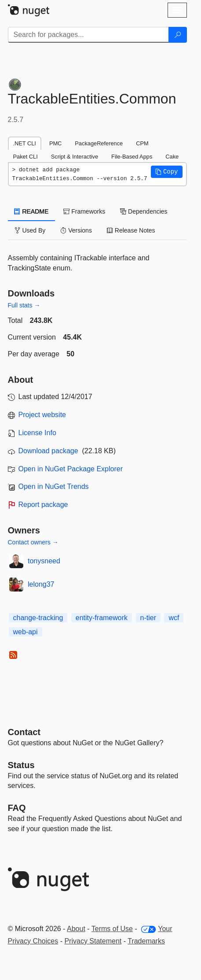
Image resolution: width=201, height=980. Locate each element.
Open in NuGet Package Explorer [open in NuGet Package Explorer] (71, 469)
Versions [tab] (76, 230)
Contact (24, 732)
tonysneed (44, 561)
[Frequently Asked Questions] (17, 808)
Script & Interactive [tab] (75, 157)
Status (21, 765)
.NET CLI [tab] (25, 143)
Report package (43, 505)
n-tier (148, 618)
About (76, 929)
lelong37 (41, 584)
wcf (174, 618)
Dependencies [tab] (144, 211)
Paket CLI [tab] (26, 157)
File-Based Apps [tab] (132, 157)
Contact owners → (33, 542)
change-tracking (38, 618)
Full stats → (24, 305)
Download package (48, 451)
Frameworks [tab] (84, 211)
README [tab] (32, 211)
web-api (26, 632)
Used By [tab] (30, 230)
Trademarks (146, 941)
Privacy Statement (93, 941)
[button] (167, 172)
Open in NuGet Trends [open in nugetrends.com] (54, 486)
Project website (42, 415)
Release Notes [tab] (131, 230)
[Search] (178, 35)
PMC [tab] (55, 143)
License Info (37, 433)
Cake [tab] (172, 157)
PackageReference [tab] (99, 143)
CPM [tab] (142, 143)
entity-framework (102, 618)
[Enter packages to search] (88, 35)
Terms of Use (112, 929)
